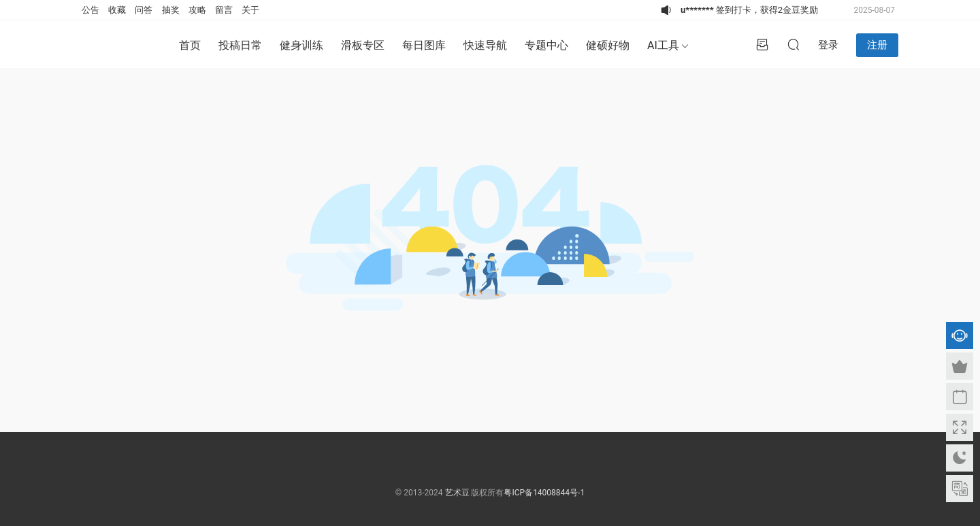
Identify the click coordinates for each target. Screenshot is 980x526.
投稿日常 (240, 45)
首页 (190, 45)
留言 (224, 10)
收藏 (117, 10)
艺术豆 (457, 493)
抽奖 (171, 10)
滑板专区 (363, 45)
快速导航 (485, 45)
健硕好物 (608, 45)
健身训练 (301, 45)
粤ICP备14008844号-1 (544, 493)
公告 (91, 10)
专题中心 (546, 45)
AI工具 (663, 45)
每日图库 (424, 45)
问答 (144, 10)
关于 (250, 10)
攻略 (197, 10)
